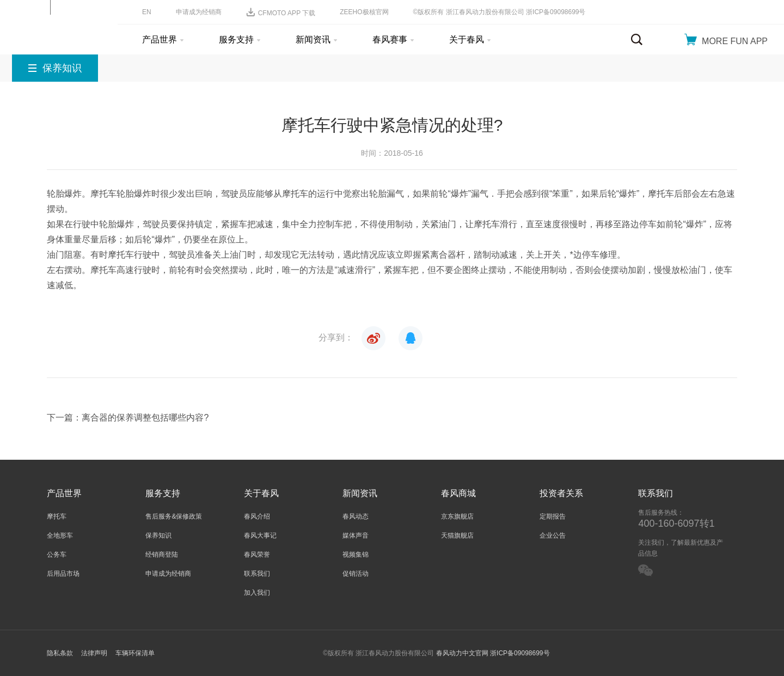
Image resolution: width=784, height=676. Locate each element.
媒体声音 (356, 535)
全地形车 (60, 535)
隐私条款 (60, 653)
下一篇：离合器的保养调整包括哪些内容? (128, 418)
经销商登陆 (162, 555)
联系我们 (257, 574)
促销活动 (356, 574)
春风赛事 (393, 39)
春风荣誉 (257, 555)
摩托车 (57, 516)
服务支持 (240, 39)
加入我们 (257, 593)
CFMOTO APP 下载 (281, 12)
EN (147, 12)
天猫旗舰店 (457, 535)
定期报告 (553, 516)
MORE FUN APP (726, 39)
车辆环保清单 (135, 653)
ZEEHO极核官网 (364, 12)
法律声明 (94, 653)
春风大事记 (260, 535)
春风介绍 (257, 516)
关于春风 (470, 39)
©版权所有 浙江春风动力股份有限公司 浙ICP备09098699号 (500, 12)
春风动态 (356, 516)
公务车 (57, 555)
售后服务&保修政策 (174, 516)
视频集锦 (356, 555)
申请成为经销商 (199, 12)
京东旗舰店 (457, 516)
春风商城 (458, 493)
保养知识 (158, 535)
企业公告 (553, 535)
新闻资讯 (316, 39)
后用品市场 (63, 574)
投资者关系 (561, 493)
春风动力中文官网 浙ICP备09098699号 (493, 653)
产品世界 (163, 39)
